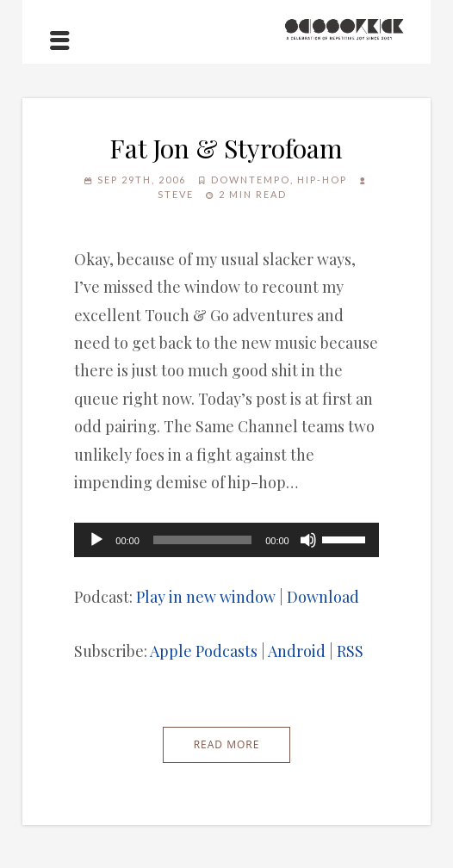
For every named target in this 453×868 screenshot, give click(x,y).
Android (297, 651)
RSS (350, 651)
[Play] (96, 540)
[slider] (202, 540)
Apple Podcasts (204, 651)
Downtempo (251, 180)
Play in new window (206, 597)
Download (323, 597)
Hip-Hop (322, 180)
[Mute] (308, 540)
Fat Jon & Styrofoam (226, 148)
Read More (227, 744)
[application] (226, 540)
